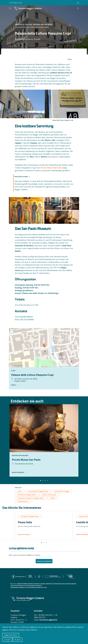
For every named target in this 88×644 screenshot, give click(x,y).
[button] (40, 480)
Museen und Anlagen (43, 24)
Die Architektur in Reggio (62, 491)
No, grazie (17, 640)
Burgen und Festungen (49, 495)
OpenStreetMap (69, 366)
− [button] (12, 334)
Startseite (19, 24)
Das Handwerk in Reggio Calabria (38, 491)
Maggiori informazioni (11, 635)
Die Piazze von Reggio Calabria (27, 495)
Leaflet (61, 366)
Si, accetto (7, 640)
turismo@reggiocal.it (48, 620)
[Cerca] (78, 8)
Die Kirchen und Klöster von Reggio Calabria (31, 498)
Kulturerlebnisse (23, 502)
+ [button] (12, 331)
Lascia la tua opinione (44, 562)
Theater (53, 498)
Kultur (29, 24)
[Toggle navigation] (10, 8)
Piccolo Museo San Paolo (51, 168)
